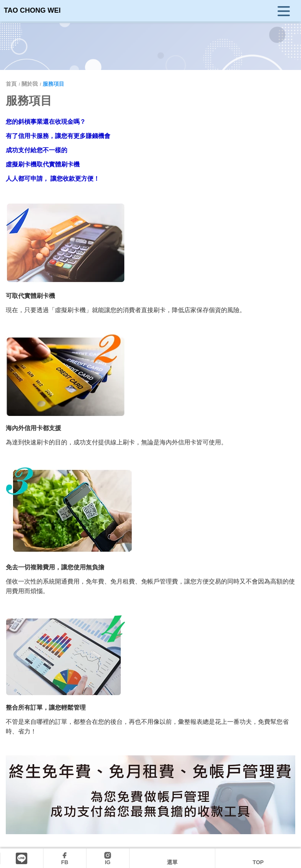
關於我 (30, 84)
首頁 (12, 84)
